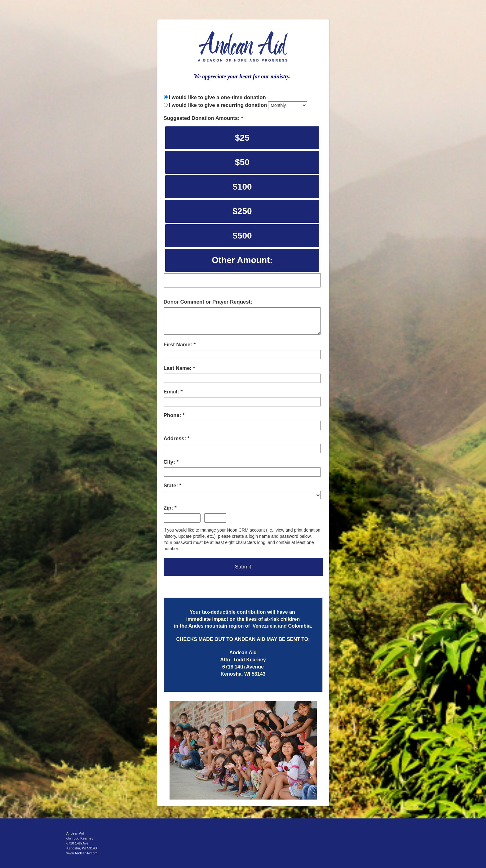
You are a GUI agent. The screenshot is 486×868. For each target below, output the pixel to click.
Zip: (169, 508)
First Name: (179, 345)
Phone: (173, 415)
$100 (242, 187)
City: (170, 462)
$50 (242, 162)
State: (172, 486)
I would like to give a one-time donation (217, 97)
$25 (242, 138)
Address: (176, 438)
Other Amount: (242, 260)
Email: (172, 392)
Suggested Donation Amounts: (202, 118)
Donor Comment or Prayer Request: (208, 302)
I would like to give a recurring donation (218, 105)
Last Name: (178, 368)
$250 (242, 211)
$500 (242, 236)
